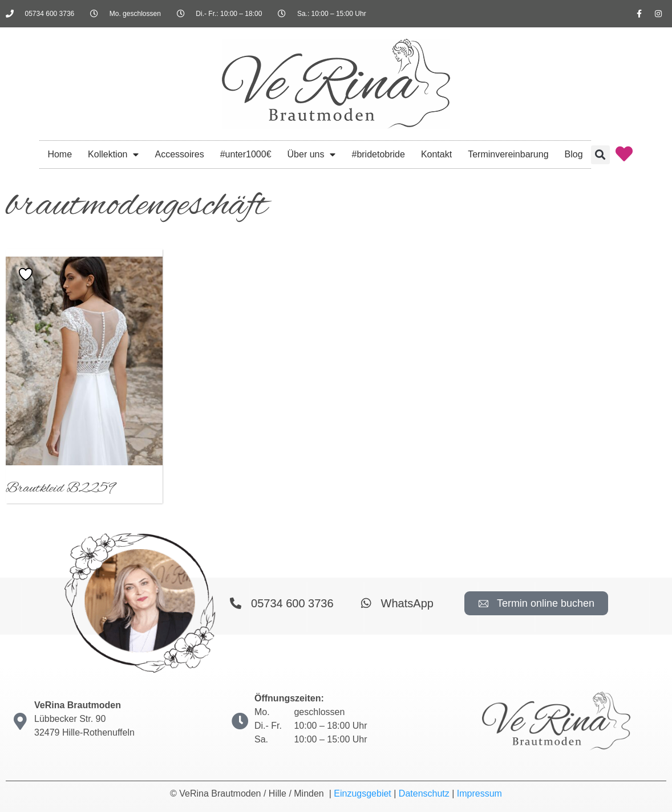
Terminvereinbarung (508, 154)
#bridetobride (378, 154)
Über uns (312, 155)
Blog (574, 154)
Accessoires (179, 154)
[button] (600, 155)
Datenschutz (424, 793)
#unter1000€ (246, 154)
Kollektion (113, 155)
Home (60, 154)
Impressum (479, 793)
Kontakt (436, 154)
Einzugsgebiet (363, 793)
